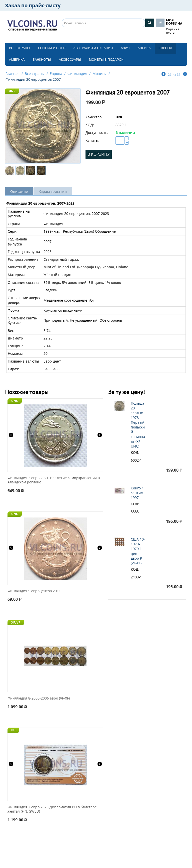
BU (13, 730)
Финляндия (77, 74)
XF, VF (16, 622)
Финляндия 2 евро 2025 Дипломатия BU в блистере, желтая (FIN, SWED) (53, 809)
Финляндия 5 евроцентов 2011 (34, 591)
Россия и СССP (52, 48)
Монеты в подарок (106, 60)
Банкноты (42, 60)
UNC (12, 91)
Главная (12, 74)
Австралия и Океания (93, 48)
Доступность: (97, 133)
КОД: (90, 125)
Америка (17, 60)
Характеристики (53, 191)
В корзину (99, 154)
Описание (19, 191)
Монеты (99, 74)
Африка (144, 48)
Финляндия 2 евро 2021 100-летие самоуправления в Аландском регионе (54, 480)
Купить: (92, 140)
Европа (165, 48)
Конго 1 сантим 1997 (137, 493)
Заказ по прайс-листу (33, 5)
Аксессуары (70, 60)
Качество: (94, 117)
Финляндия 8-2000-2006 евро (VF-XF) (39, 698)
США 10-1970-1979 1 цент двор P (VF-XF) (138, 551)
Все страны (19, 48)
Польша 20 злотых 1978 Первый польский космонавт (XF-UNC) (138, 425)
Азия (125, 48)
